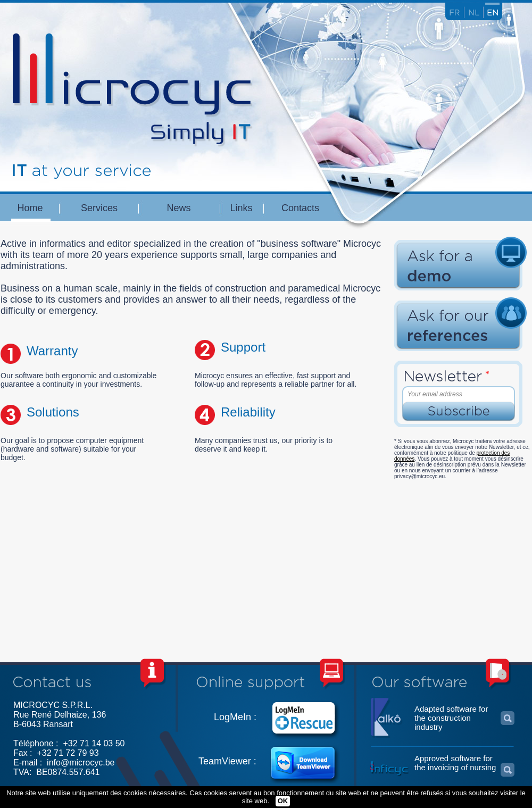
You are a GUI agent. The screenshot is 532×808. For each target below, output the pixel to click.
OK (283, 801)
